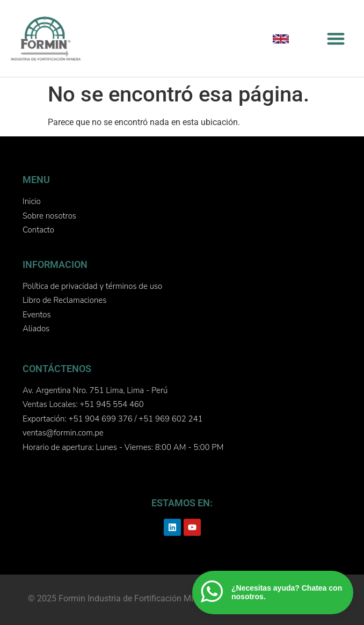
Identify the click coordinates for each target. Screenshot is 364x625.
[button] (336, 38)
